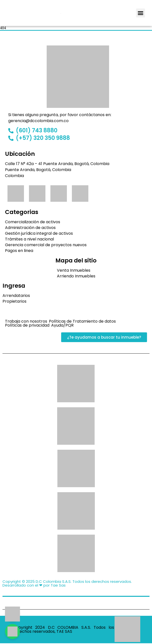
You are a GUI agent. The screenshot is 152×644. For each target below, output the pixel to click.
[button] (141, 13)
